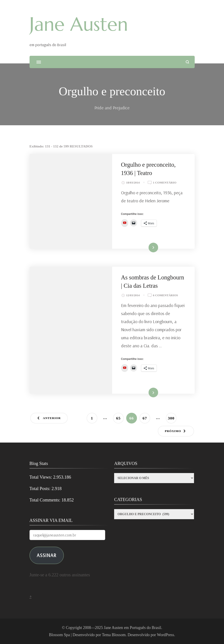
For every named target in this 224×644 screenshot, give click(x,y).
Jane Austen (79, 24)
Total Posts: (41, 488)
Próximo (173, 431)
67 (146, 417)
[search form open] (187, 62)
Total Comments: (46, 500)
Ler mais (147, 248)
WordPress (165, 635)
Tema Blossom (114, 635)
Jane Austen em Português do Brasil (132, 628)
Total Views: (41, 477)
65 (120, 417)
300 (172, 417)
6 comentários (165, 295)
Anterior (52, 418)
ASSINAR (47, 555)
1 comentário (165, 183)
